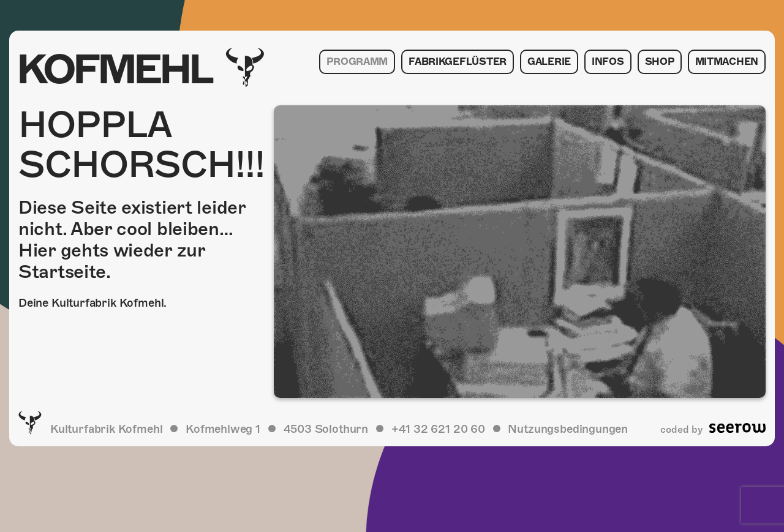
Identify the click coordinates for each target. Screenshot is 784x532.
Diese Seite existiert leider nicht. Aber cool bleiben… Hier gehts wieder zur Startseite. (132, 240)
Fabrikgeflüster (458, 62)
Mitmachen (727, 62)
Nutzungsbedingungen (568, 429)
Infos (608, 62)
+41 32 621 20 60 (438, 429)
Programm (357, 62)
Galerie (549, 62)
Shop (660, 62)
